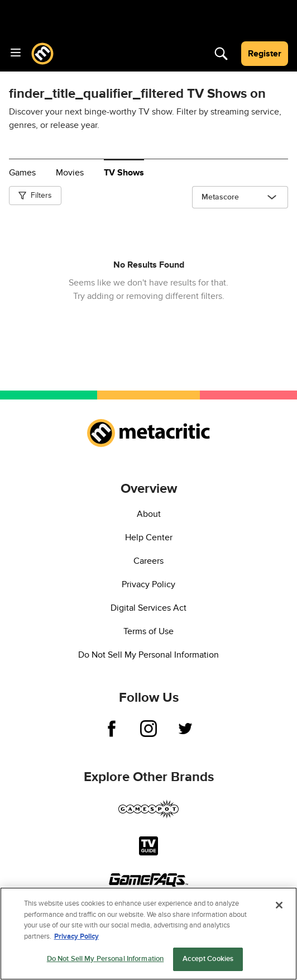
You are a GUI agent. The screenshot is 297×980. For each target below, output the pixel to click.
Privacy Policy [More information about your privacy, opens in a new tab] (76, 938)
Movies (70, 173)
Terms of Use (148, 631)
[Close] (279, 907)
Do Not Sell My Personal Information (148, 655)
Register (265, 54)
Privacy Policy (148, 584)
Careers (148, 561)
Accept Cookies (208, 960)
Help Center (149, 537)
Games (22, 173)
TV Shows (124, 173)
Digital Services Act (148, 608)
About (149, 514)
